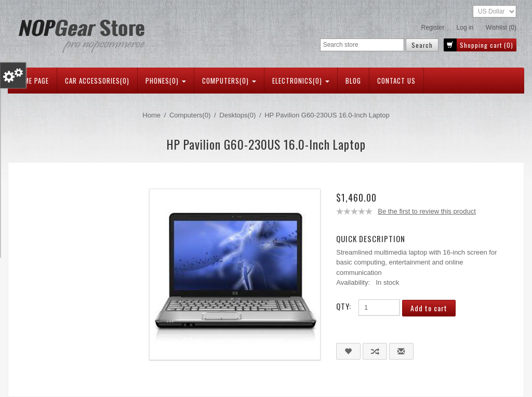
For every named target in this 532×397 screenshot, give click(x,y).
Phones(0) (166, 81)
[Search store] (362, 45)
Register (433, 28)
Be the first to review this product (427, 211)
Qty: (344, 306)
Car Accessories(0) (97, 81)
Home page (32, 81)
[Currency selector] (495, 11)
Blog (353, 81)
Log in (465, 28)
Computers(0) (229, 81)
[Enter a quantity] (379, 308)
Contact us (396, 81)
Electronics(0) (301, 81)
